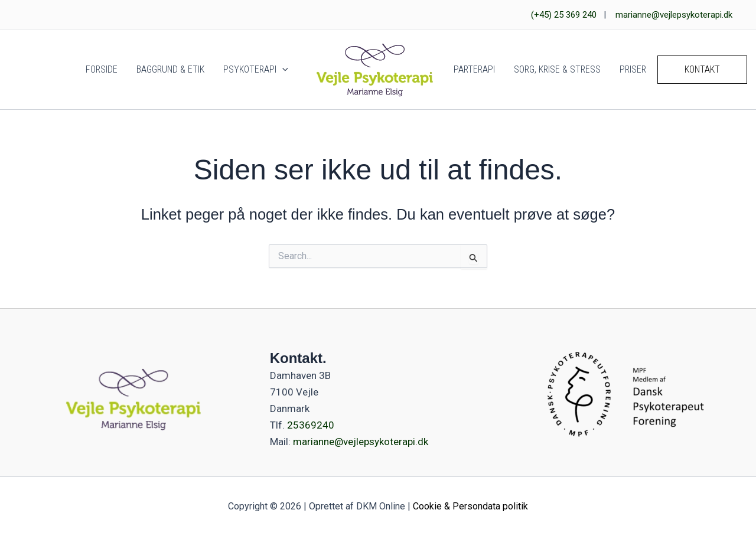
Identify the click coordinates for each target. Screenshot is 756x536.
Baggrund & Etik (170, 69)
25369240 (309, 425)
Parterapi (474, 69)
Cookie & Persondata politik (470, 506)
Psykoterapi (256, 70)
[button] (282, 70)
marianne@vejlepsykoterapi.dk (674, 15)
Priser (633, 69)
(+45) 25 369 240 (564, 15)
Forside (102, 69)
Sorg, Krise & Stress (557, 69)
